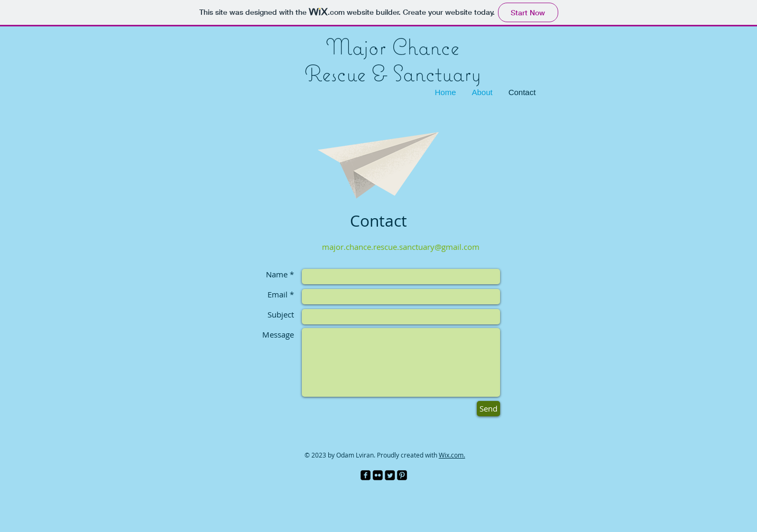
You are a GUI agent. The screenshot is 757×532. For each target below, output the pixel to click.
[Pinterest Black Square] (402, 475)
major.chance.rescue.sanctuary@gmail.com (401, 247)
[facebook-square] (366, 475)
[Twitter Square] (390, 475)
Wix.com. (452, 455)
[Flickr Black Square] (378, 475)
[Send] (488, 409)
